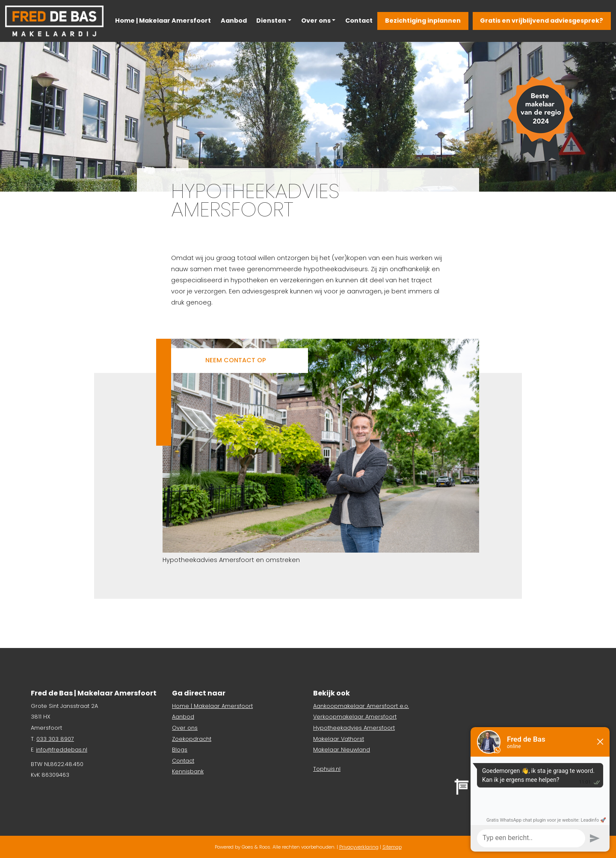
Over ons (316, 21)
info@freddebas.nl (62, 750)
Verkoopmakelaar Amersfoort (355, 717)
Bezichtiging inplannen (423, 21)
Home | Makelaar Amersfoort (163, 21)
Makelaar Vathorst (339, 739)
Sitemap (392, 847)
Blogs (180, 750)
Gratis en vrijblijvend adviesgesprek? (542, 21)
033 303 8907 (55, 739)
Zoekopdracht (192, 739)
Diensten (271, 21)
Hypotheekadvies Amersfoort (354, 728)
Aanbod (234, 21)
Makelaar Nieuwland (342, 750)
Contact (359, 21)
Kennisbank (188, 771)
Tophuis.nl (327, 769)
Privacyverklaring (359, 847)
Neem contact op (236, 360)
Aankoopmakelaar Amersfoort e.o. (361, 706)
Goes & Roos (256, 847)
